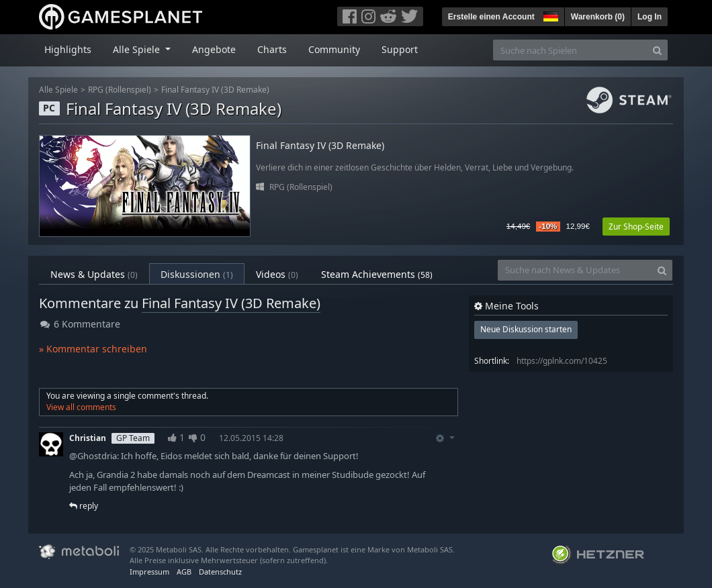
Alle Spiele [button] (138, 49)
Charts (272, 49)
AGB (184, 572)
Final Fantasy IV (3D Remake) (215, 90)
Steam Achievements (377, 274)
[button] (549, 15)
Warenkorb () (598, 17)
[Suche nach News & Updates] (575, 270)
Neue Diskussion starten (526, 329)
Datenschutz (220, 572)
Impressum (149, 572)
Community (334, 49)
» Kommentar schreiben (93, 349)
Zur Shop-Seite (636, 227)
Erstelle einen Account (491, 17)
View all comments (81, 407)
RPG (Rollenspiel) (120, 90)
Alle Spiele (58, 90)
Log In (650, 17)
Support (400, 49)
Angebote (214, 49)
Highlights (68, 49)
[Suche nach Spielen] (570, 50)
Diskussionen (197, 274)
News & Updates (94, 274)
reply (84, 506)
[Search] (657, 50)
